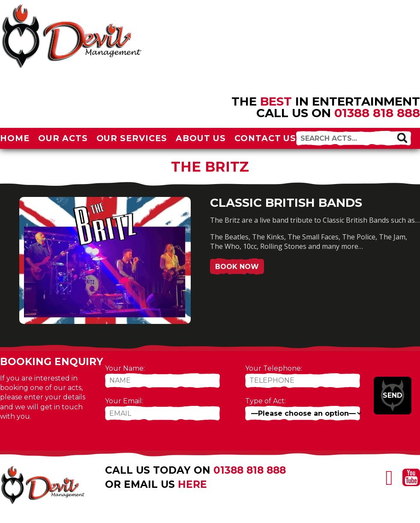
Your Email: (124, 401)
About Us (201, 138)
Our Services (132, 138)
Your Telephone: (274, 368)
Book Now (237, 267)
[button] (402, 138)
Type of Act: (265, 401)
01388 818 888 (377, 113)
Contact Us (265, 138)
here (192, 484)
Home (15, 138)
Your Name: (125, 368)
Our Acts (63, 138)
